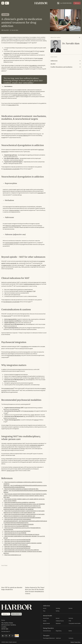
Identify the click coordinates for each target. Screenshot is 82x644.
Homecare (71, 638)
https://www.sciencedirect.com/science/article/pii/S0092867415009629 (23, 518)
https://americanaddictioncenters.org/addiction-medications (20, 503)
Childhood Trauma (60, 620)
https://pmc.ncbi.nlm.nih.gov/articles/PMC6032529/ (17, 532)
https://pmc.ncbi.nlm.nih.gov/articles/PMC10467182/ (17, 540)
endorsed (9, 131)
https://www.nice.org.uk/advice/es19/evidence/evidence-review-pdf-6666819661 (25, 504)
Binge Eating (59, 631)
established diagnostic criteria (31, 284)
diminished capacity (22, 43)
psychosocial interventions (14, 356)
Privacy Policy (77, 642)
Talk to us (77, 3)
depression (29, 292)
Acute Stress (46, 618)
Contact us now (10, 471)
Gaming (58, 610)
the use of (27, 124)
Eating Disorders (48, 628)
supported (21, 131)
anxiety (32, 378)
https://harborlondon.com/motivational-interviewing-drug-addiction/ (22, 550)
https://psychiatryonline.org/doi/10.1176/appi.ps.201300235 (19, 525)
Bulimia (70, 631)
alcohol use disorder (11, 264)
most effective (25, 347)
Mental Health (48, 615)
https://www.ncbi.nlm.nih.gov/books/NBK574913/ (16, 526)
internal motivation (29, 411)
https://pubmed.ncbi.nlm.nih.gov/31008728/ (15, 533)
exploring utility (7, 266)
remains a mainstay (14, 211)
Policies (72, 642)
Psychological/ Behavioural (49, 638)
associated (6, 195)
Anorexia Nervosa (47, 631)
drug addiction (33, 66)
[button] (7, 3)
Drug (44, 610)
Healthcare (58, 638)
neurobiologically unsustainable (11, 169)
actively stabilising (23, 136)
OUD (25, 262)
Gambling (58, 608)
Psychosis (71, 618)
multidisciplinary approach (37, 446)
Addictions (46, 605)
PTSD (34, 292)
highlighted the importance (16, 69)
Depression (58, 623)
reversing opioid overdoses (12, 243)
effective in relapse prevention (13, 226)
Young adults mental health (75, 623)
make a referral (12, 105)
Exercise (70, 608)
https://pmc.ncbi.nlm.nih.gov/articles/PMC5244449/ (17, 548)
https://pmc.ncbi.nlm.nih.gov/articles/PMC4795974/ (17, 542)
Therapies (46, 635)
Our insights (5, 15)
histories (36, 420)
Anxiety (45, 620)
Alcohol (45, 608)
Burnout (58, 618)
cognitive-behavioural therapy (20, 95)
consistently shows (9, 389)
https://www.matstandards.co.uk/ (13, 555)
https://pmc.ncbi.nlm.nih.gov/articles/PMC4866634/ (17, 547)
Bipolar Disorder (46, 623)
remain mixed (37, 266)
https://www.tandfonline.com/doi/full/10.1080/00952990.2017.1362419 (22, 535)
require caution (8, 316)
